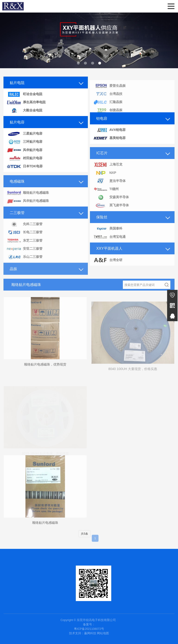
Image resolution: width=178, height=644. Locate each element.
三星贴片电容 (25, 134)
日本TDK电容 (25, 167)
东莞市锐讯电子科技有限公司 (13, 6)
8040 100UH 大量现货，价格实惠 (133, 375)
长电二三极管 (25, 238)
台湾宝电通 (109, 242)
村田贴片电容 (25, 158)
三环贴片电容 (25, 142)
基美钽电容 (109, 138)
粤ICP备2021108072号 (89, 629)
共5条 (84, 539)
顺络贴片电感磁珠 (28, 198)
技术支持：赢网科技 (83, 633)
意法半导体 (109, 186)
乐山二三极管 (25, 262)
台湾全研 (108, 265)
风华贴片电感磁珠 (28, 206)
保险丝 (102, 222)
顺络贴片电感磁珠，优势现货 (45, 369)
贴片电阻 (17, 83)
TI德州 (106, 194)
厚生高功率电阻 (26, 102)
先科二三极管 (25, 229)
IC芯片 (102, 158)
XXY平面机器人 (109, 253)
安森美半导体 (111, 202)
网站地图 (103, 633)
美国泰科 (108, 234)
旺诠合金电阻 (25, 94)
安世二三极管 (25, 254)
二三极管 (17, 217)
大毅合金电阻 (25, 111)
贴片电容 (17, 122)
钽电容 (102, 118)
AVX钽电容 (109, 130)
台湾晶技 (108, 99)
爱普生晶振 (109, 91)
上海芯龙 (108, 170)
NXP (105, 178)
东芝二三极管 (25, 246)
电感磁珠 (17, 186)
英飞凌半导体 (111, 211)
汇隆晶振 (108, 107)
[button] (78, 63)
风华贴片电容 (25, 150)
